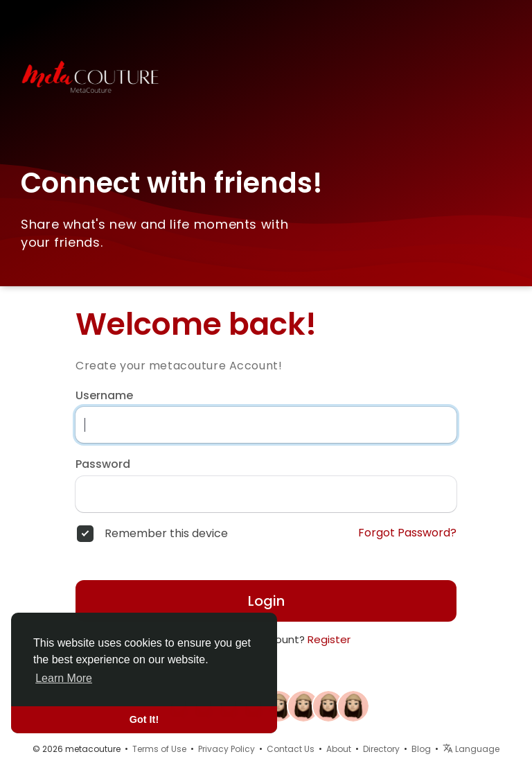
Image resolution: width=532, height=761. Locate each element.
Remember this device (166, 534)
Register (329, 639)
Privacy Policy (227, 749)
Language (471, 749)
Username (104, 396)
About (339, 749)
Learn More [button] (64, 678)
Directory (381, 749)
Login (266, 601)
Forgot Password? (407, 533)
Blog (421, 749)
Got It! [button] (144, 719)
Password (103, 464)
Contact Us (291, 749)
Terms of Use (159, 749)
